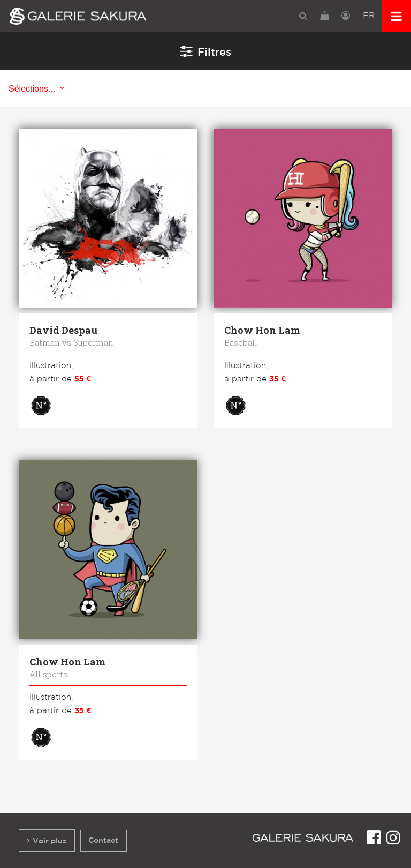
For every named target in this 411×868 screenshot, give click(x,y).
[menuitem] (303, 16)
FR (369, 16)
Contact (103, 840)
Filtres (206, 51)
